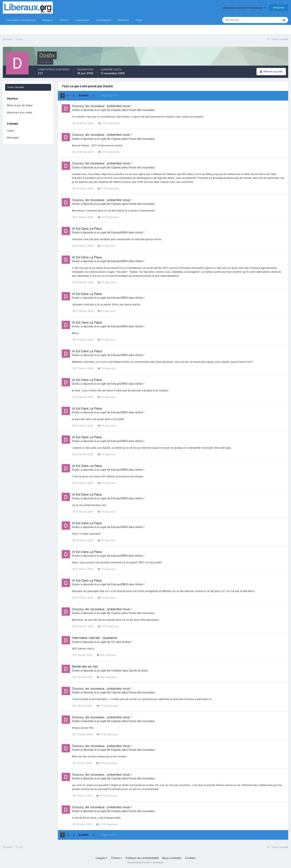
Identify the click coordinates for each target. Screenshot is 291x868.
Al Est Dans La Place (87, 229)
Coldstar (116, 670)
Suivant (84, 96)
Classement (82, 20)
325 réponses (107, 655)
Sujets (11, 130)
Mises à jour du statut (20, 105)
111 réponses (107, 246)
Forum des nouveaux (142, 110)
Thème (116, 858)
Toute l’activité (15, 87)
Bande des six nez (85, 666)
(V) (113, 642)
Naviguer (48, 20)
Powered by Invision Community (146, 862)
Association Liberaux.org (21, 20)
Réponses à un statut (20, 112)
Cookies (190, 858)
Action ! (140, 232)
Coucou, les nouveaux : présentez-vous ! (102, 106)
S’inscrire (279, 8)
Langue (102, 858)
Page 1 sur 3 (109, 96)
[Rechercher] (239, 20)
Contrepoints (103, 20)
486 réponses (107, 677)
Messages (13, 137)
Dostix (76, 110)
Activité (64, 20)
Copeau (116, 110)
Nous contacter (172, 858)
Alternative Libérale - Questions (95, 638)
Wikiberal (123, 20)
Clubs (139, 20)
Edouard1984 (119, 232)
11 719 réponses (109, 123)
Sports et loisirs (139, 670)
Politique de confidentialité (142, 858)
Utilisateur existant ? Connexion (244, 8)
